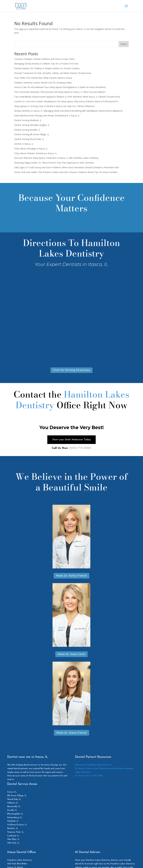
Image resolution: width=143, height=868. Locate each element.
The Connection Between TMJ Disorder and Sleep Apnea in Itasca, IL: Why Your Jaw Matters (60, 92)
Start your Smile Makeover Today (71, 440)
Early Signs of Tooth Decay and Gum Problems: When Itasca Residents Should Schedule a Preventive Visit (67, 167)
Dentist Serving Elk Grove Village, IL (32, 134)
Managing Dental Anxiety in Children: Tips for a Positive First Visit (46, 64)
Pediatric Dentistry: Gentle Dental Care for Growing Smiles (43, 83)
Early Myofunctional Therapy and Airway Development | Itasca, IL (47, 116)
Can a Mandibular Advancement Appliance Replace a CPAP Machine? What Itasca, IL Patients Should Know (67, 97)
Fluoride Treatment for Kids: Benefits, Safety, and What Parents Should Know (53, 73)
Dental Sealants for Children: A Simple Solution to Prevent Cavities (47, 68)
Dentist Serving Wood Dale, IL (29, 139)
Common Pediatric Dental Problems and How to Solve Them (44, 59)
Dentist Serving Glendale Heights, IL (32, 125)
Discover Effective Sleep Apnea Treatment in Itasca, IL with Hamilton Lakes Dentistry (56, 158)
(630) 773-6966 (80, 449)
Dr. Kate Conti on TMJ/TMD (89, 777)
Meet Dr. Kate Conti (71, 655)
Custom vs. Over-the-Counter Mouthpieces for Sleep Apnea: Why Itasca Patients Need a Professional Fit (66, 101)
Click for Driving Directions (71, 370)
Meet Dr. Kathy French (71, 577)
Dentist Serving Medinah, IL (28, 120)
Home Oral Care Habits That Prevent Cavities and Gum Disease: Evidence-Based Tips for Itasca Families (66, 172)
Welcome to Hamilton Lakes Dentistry (93, 766)
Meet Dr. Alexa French (71, 734)
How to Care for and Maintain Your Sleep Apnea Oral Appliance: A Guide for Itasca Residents (60, 87)
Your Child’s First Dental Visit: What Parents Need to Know (43, 78)
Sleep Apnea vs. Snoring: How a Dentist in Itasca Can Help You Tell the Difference (55, 106)
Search (124, 44)
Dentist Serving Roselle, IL (27, 130)
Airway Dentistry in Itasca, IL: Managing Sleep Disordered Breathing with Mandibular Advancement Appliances (69, 111)
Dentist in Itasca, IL (24, 144)
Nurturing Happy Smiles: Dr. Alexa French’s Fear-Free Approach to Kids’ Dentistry (54, 163)
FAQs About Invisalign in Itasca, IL (31, 149)
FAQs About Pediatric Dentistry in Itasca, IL (36, 153)
